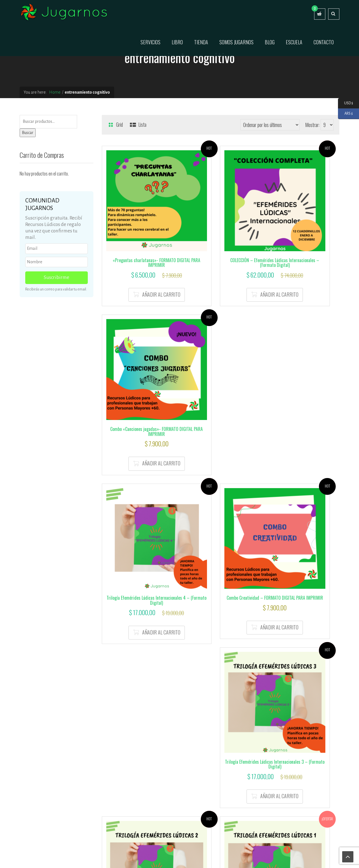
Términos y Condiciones (262, 775)
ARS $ (345, 114)
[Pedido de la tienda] (270, 125)
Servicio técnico (198, 857)
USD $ (346, 103)
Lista (138, 124)
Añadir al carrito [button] (143, 258)
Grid (115, 124)
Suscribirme (57, 277)
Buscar (28, 133)
